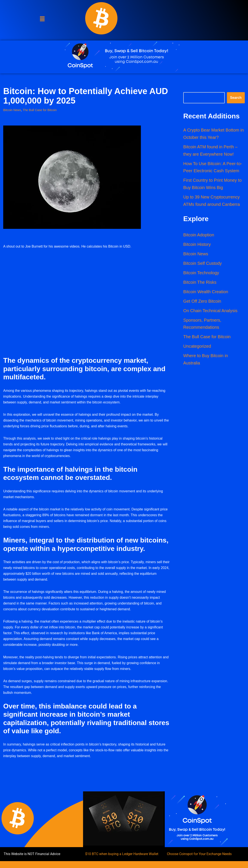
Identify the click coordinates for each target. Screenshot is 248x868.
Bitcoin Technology (201, 273)
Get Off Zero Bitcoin (202, 302)
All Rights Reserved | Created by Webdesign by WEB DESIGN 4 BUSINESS (124, 866)
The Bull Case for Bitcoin (40, 110)
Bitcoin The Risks (200, 283)
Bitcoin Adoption (199, 236)
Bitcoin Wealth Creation (206, 292)
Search (236, 98)
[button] (42, 19)
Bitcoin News (12, 110)
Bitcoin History (197, 245)
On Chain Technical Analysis (210, 311)
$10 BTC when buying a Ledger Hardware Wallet (122, 855)
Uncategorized (197, 347)
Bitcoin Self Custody (203, 264)
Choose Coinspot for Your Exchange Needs (199, 855)
